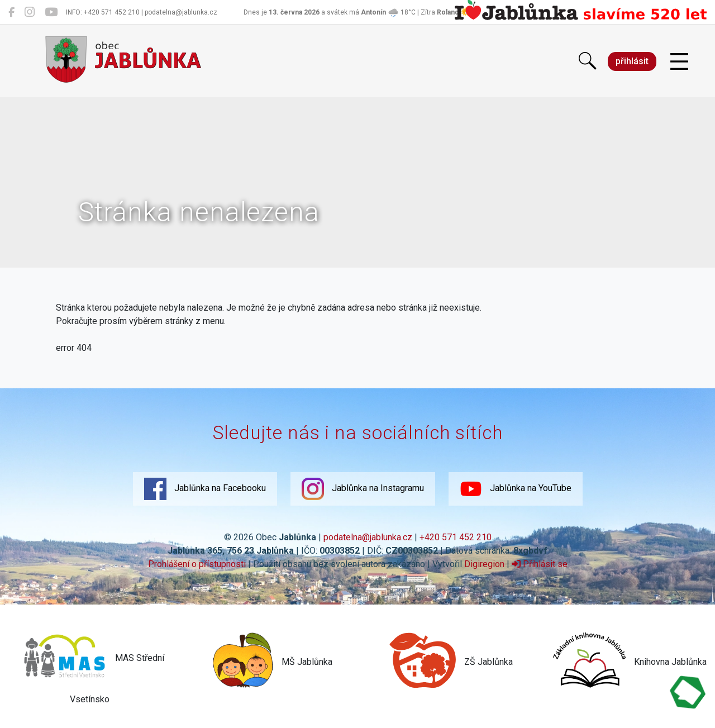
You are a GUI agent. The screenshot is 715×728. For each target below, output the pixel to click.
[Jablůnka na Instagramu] (30, 12)
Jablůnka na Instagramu (363, 489)
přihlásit (632, 61)
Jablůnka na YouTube (516, 489)
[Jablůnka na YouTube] (51, 12)
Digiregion (484, 564)
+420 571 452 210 (456, 537)
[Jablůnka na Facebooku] (11, 12)
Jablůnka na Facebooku (205, 489)
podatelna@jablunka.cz (368, 537)
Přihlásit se (540, 564)
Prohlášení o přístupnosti (197, 564)
